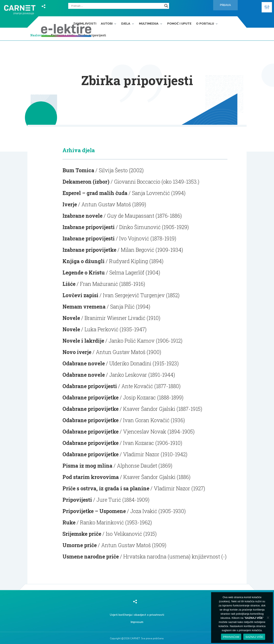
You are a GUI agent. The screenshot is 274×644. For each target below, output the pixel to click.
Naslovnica (39, 35)
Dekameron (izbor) (86, 182)
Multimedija (149, 24)
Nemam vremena (84, 307)
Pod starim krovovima (91, 477)
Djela (126, 24)
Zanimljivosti (85, 24)
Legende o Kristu (84, 273)
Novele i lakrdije (83, 341)
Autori (107, 24)
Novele (71, 318)
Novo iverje (77, 352)
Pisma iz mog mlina (87, 466)
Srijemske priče (82, 534)
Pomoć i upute (179, 24)
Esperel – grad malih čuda (95, 193)
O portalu (205, 24)
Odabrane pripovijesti (90, 386)
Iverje (70, 204)
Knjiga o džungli (83, 261)
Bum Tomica (78, 170)
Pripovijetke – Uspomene (94, 511)
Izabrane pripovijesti (89, 227)
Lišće (69, 284)
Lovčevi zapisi (80, 295)
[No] (268, 618)
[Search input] (117, 6)
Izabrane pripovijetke (89, 250)
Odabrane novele (84, 363)
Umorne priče (80, 545)
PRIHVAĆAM (231, 637)
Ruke (69, 522)
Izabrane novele (82, 216)
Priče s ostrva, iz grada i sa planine (106, 488)
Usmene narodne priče (91, 557)
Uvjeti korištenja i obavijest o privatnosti (137, 615)
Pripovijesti (77, 500)
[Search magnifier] (166, 6)
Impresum (137, 622)
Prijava (225, 5)
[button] (267, 7)
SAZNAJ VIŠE (254, 637)
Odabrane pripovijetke (91, 397)
